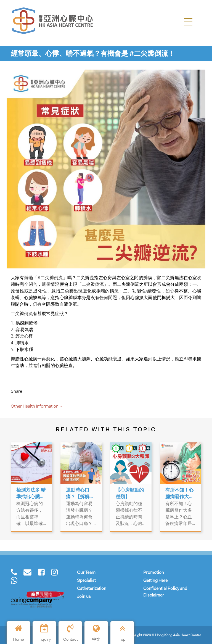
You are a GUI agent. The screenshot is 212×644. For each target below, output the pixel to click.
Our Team (86, 572)
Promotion (154, 572)
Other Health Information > (36, 406)
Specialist (86, 580)
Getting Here (155, 580)
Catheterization (92, 588)
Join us (84, 596)
